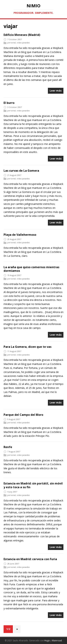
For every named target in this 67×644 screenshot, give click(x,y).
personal (12, 43)
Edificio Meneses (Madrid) (22, 35)
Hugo (47, 641)
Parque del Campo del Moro (23, 415)
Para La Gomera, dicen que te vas (28, 347)
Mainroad (57, 641)
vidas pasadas (23, 43)
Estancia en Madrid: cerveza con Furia (30, 559)
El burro (9, 103)
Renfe (8, 447)
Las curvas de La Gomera (21, 171)
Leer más (56, 91)
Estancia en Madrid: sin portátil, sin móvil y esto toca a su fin (33, 485)
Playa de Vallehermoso (20, 235)
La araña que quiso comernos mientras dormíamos (31, 269)
